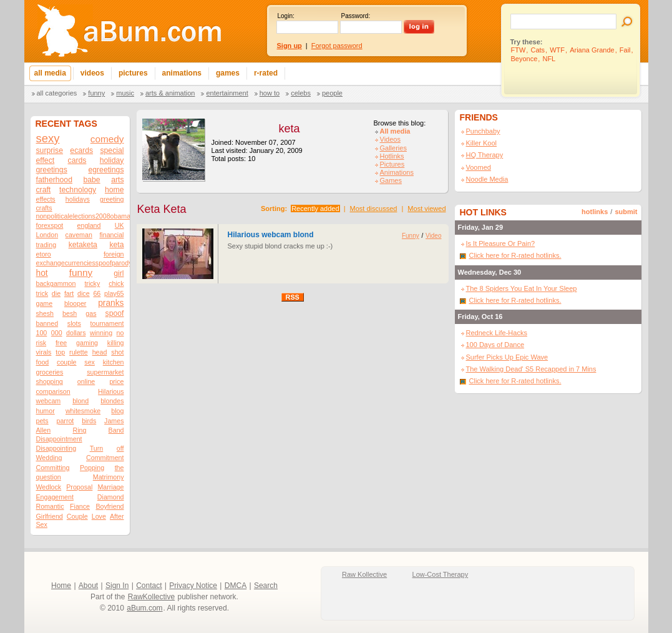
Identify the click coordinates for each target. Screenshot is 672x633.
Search (266, 586)
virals (44, 352)
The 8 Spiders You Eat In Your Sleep (522, 288)
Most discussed (374, 209)
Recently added (315, 209)
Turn (97, 448)
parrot (65, 421)
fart (69, 293)
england (89, 225)
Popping (92, 468)
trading (46, 245)
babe (91, 180)
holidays (78, 199)
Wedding (49, 458)
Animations (397, 172)
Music (125, 93)
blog (117, 411)
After (117, 516)
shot (117, 352)
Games (391, 180)
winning (101, 333)
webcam (49, 401)
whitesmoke (83, 411)
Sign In (117, 586)
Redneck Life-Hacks (497, 333)
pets (42, 421)
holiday (112, 160)
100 (42, 333)
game (45, 303)
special (112, 150)
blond (80, 401)
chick (116, 283)
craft (44, 190)
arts (117, 180)
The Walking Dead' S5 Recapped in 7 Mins (531, 369)
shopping (50, 381)
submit (626, 212)
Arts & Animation (170, 93)
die (56, 293)
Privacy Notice (193, 586)
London (47, 235)
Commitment (105, 458)
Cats (538, 50)
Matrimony (109, 477)
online (86, 381)
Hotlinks (392, 156)
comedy (107, 139)
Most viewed (426, 209)
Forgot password (337, 46)
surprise (50, 150)
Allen (44, 430)
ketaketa (83, 245)
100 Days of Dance (495, 345)
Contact (149, 586)
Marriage (110, 487)
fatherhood (54, 180)
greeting (112, 199)
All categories (57, 93)
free (61, 343)
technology (78, 190)
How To (270, 93)
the (119, 468)
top (60, 352)
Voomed (479, 167)
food (43, 362)
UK (119, 225)
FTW (519, 50)
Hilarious (111, 391)
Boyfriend (110, 506)
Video (433, 236)
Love (99, 516)
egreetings (106, 170)
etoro (44, 254)
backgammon (56, 283)
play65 (114, 293)
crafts (44, 208)
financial (111, 235)
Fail (625, 50)
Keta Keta (162, 209)
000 (57, 333)
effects (46, 199)
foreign (114, 254)
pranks (111, 303)
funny (81, 272)
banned (47, 323)
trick (42, 293)
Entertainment (227, 93)
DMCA (236, 586)
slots (74, 323)
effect (46, 160)
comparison (53, 391)
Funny (96, 93)
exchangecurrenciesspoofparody (84, 263)
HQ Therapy (485, 155)
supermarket (105, 372)
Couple (77, 516)
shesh (45, 313)
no (120, 333)
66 (97, 293)
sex (90, 362)
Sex (42, 524)
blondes (112, 401)
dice (84, 293)
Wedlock (49, 487)
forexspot (50, 225)
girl (119, 273)
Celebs (301, 93)
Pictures (392, 164)
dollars (76, 333)
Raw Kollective (364, 574)
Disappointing (56, 448)
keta (116, 245)
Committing (53, 468)
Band (116, 430)
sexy (48, 138)
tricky (92, 283)
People (332, 93)
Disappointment (59, 439)
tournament (107, 323)
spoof (115, 313)
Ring (79, 430)
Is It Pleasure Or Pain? (501, 243)
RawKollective (151, 597)
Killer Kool (482, 143)
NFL (549, 59)
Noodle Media (487, 179)
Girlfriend (50, 516)
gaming (87, 343)
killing (116, 343)
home (114, 190)
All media (395, 131)
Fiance (80, 506)
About (88, 586)
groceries (50, 372)
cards (77, 160)
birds (89, 421)
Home (61, 586)
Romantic (50, 506)
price (116, 381)
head (100, 352)
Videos (390, 139)
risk (41, 343)
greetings (52, 170)
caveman (79, 235)
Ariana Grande (592, 50)
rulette (79, 352)
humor (46, 411)
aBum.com (144, 608)
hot (42, 273)
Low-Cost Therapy (441, 574)
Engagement (55, 497)
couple (66, 362)
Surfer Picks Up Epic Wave (507, 357)
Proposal (79, 487)
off (120, 448)
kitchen (114, 362)
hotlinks (595, 212)
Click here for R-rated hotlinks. (515, 255)
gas (91, 313)
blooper (75, 303)
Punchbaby (483, 131)
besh (70, 313)
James (114, 421)
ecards (81, 150)
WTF (557, 50)
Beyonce (524, 59)
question (49, 477)
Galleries (393, 148)
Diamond (111, 497)
